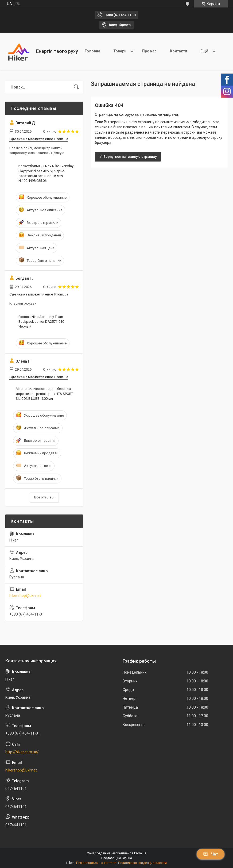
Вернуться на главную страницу (130, 157)
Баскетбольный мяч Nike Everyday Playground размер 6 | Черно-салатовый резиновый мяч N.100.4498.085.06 (46, 173)
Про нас (149, 51)
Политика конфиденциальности (142, 863)
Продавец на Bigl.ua (117, 858)
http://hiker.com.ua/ (22, 752)
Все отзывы (44, 497)
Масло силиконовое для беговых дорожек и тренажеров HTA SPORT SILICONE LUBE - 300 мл (44, 393)
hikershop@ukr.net (25, 596)
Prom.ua (140, 853)
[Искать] (76, 87)
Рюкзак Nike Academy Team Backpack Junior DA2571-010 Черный (41, 322)
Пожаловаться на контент (96, 863)
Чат (211, 854)
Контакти (178, 51)
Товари (120, 51)
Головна (92, 51)
